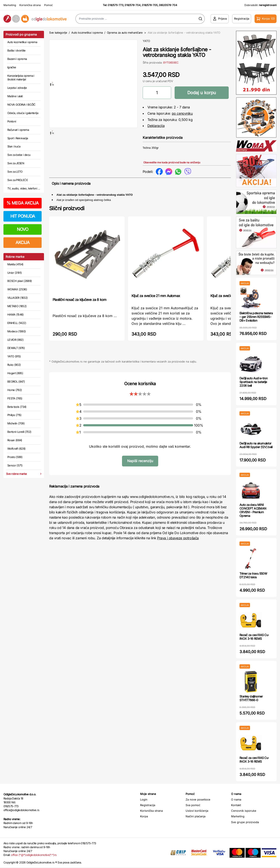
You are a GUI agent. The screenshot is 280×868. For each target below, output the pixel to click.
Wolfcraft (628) (16, 449)
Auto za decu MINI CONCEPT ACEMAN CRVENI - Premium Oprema (253, 510)
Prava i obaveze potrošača (178, 538)
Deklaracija (156, 126)
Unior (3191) (14, 273)
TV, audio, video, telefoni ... (24, 188)
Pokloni (12, 121)
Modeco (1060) (17, 331)
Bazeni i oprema (17, 59)
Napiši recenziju (140, 461)
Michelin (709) (16, 423)
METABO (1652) (17, 306)
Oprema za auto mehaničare (125, 33)
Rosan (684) (15, 440)
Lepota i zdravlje (17, 88)
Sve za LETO (15, 172)
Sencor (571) (15, 465)
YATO (146, 41)
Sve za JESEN (16, 163)
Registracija (148, 805)
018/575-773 (116, 5)
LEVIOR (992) (15, 340)
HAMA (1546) (16, 314)
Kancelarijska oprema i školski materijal (21, 78)
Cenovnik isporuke (244, 811)
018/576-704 (133, 5)
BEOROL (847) (16, 382)
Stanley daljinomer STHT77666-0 (251, 698)
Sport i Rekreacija (18, 138)
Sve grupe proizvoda (245, 822)
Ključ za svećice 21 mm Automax (156, 296)
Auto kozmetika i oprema (22, 42)
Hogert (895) (15, 373)
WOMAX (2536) (17, 289)
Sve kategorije (58, 33)
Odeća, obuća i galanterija (23, 113)
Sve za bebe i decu (19, 155)
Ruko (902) (14, 365)
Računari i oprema (18, 130)
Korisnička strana (30, 5)
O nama (236, 799)
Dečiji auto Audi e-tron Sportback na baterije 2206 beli (253, 382)
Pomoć (48, 5)
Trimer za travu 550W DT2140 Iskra (253, 575)
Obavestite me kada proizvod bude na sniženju (172, 162)
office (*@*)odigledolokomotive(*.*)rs (34, 855)
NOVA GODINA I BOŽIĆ (21, 105)
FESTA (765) (15, 398)
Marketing (10, 5)
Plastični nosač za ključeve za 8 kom (79, 300)
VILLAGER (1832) (17, 298)
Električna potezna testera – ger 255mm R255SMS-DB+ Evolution (256, 317)
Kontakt (236, 805)
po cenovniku (182, 113)
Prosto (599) (15, 457)
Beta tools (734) (17, 407)
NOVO (23, 229)
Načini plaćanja (196, 816)
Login (144, 799)
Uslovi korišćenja (197, 811)
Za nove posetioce (198, 799)
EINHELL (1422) (17, 323)
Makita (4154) (15, 264)
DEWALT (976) (16, 348)
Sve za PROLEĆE (18, 180)
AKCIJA (23, 242)
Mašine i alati (15, 96)
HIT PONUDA (23, 216)
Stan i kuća (14, 146)
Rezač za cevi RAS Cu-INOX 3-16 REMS (254, 637)
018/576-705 (150, 5)
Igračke (12, 67)
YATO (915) (14, 356)
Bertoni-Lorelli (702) (19, 432)
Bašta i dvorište (16, 50)
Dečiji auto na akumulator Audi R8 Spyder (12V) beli (256, 445)
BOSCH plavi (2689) (20, 281)
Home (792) (15, 390)
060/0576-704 (168, 5)
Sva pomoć (193, 805)
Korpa (144, 816)
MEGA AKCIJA (23, 203)
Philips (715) (14, 415)
